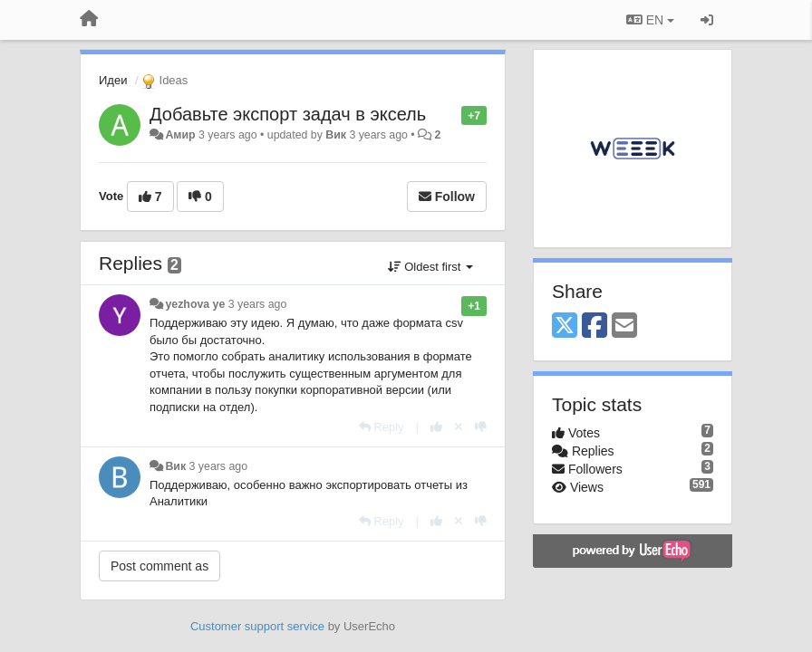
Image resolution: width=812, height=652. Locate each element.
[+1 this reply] (436, 427)
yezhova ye (195, 304)
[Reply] (382, 427)
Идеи (113, 80)
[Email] (624, 326)
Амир (180, 135)
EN (650, 20)
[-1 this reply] (481, 427)
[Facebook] (594, 326)
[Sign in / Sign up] (707, 20)
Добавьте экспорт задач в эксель (288, 114)
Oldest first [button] (430, 267)
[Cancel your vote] (459, 427)
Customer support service (257, 626)
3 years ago (258, 304)
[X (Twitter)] (565, 326)
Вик (336, 135)
